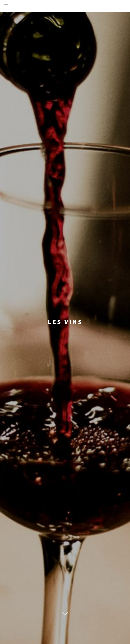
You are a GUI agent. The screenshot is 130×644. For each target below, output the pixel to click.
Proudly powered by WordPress (48, 628)
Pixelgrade (93, 628)
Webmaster (76, 635)
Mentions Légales (58, 635)
